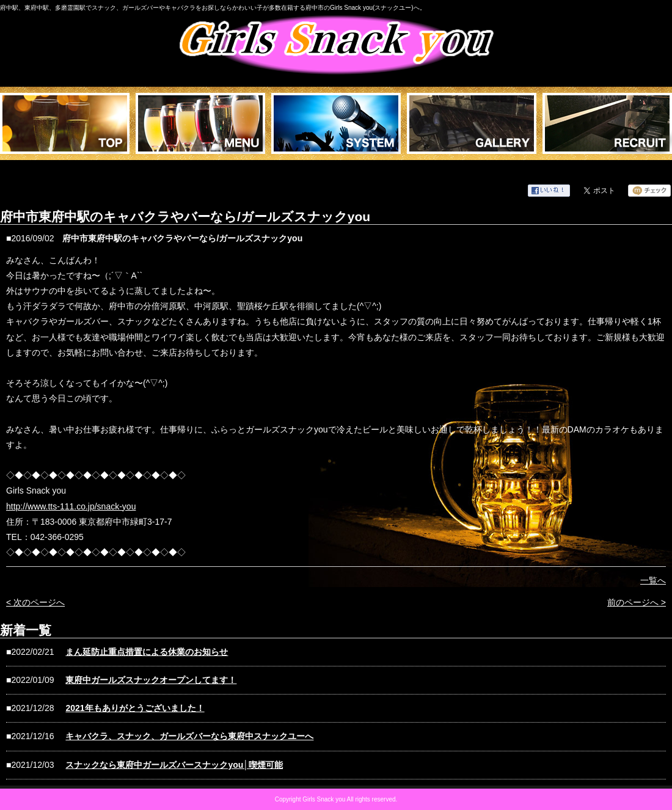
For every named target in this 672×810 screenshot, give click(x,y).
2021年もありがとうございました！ (135, 708)
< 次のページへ (35, 602)
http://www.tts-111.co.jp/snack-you (71, 506)
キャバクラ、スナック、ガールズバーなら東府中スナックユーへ (189, 736)
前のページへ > (637, 602)
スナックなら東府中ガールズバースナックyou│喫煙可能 (174, 765)
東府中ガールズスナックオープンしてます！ (151, 680)
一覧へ (653, 580)
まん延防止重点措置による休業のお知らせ (147, 652)
